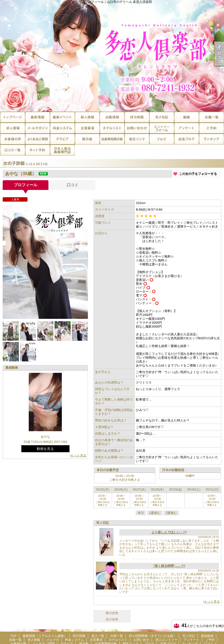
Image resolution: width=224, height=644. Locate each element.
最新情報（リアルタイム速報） (37, 117)
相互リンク (137, 139)
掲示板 (87, 139)
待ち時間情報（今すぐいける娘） (137, 117)
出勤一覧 (112, 117)
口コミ (13, 150)
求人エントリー (162, 128)
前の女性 (112, 613)
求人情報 (13, 128)
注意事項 (87, 128)
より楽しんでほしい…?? (169, 532)
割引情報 (62, 117)
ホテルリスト (112, 128)
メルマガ (37, 128)
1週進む (155, 513)
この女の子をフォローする (198, 174)
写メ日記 (162, 117)
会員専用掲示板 (112, 139)
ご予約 (211, 128)
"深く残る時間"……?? (169, 566)
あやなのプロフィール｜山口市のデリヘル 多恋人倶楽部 (112, 56)
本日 (141, 513)
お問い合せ (137, 128)
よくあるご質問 (37, 139)
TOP (13, 117)
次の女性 (112, 619)
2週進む (171, 513)
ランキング (211, 139)
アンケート (187, 128)
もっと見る (79, 455)
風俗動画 (187, 117)
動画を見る (45, 449)
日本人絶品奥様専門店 (62, 150)
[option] (45, 262)
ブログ (162, 139)
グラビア (62, 139)
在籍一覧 (211, 117)
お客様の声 (13, 139)
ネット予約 (37, 150)
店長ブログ (187, 139)
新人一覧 (87, 117)
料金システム (62, 128)
